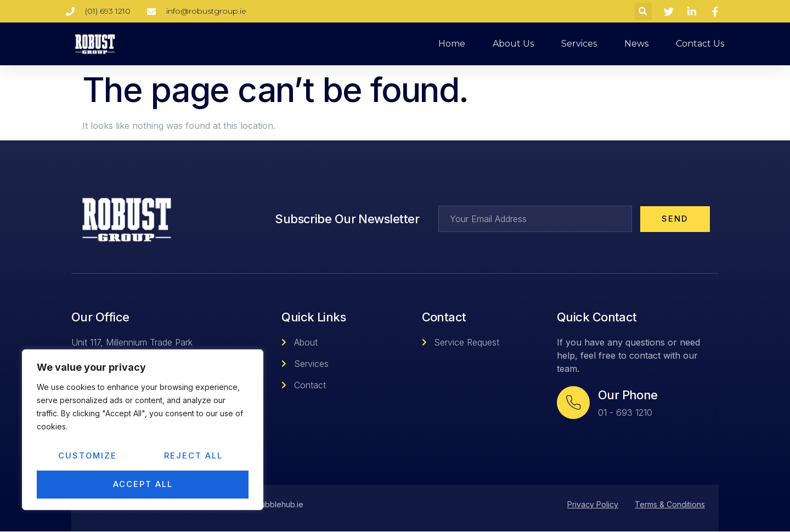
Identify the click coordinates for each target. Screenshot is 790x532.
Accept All (143, 485)
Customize (88, 457)
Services (579, 44)
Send (675, 219)
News (636, 44)
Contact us (700, 44)
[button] (643, 11)
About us (513, 44)
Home (452, 44)
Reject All (194, 457)
